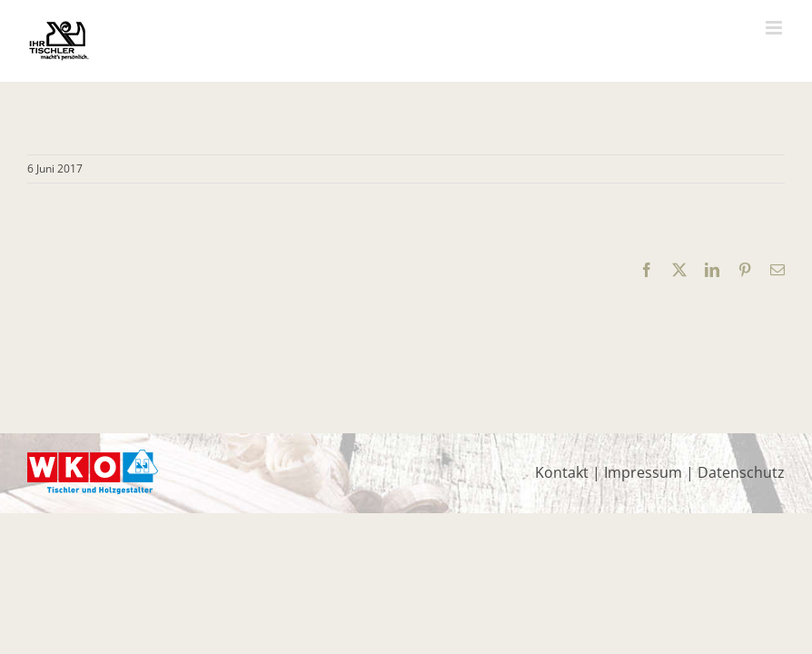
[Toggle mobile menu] (775, 28)
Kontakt (562, 472)
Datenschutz (741, 472)
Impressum (643, 472)
